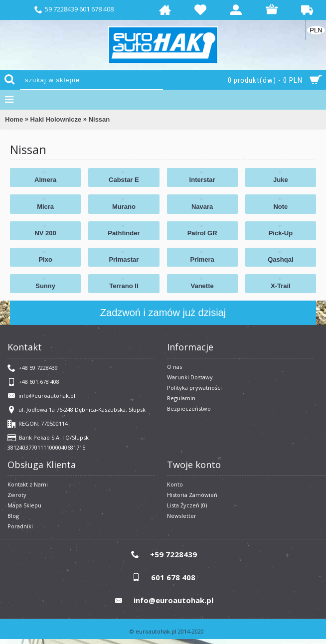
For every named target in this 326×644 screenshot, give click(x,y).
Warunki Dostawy (190, 377)
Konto (175, 484)
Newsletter (182, 516)
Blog (13, 516)
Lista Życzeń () (187, 505)
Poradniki (20, 526)
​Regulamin (181, 398)
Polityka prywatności (194, 388)
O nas (174, 367)
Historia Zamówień (192, 495)
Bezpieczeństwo (189, 408)
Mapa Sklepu (24, 505)
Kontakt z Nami (28, 484)
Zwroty (17, 495)
